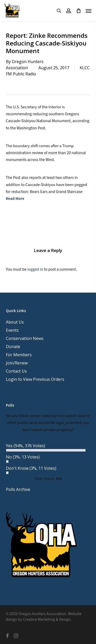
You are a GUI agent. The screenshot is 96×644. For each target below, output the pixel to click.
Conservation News (25, 338)
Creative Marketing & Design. (47, 619)
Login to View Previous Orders (35, 379)
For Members (19, 355)
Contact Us (16, 371)
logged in (35, 269)
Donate (13, 347)
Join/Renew (17, 363)
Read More (15, 199)
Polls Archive (18, 489)
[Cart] (78, 11)
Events (12, 330)
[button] (89, 11)
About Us (15, 322)
